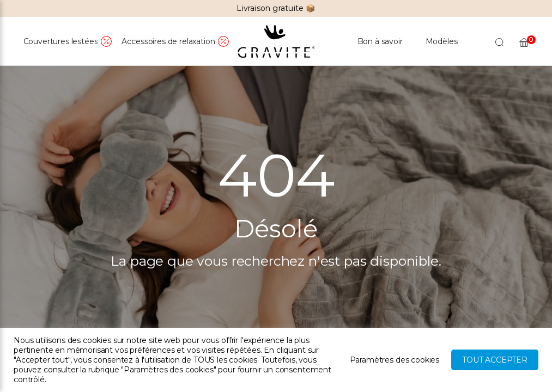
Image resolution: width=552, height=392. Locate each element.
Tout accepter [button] (495, 360)
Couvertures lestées (61, 41)
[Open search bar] (500, 42)
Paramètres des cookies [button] (395, 360)
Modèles (442, 41)
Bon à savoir (380, 41)
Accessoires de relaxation (168, 41)
